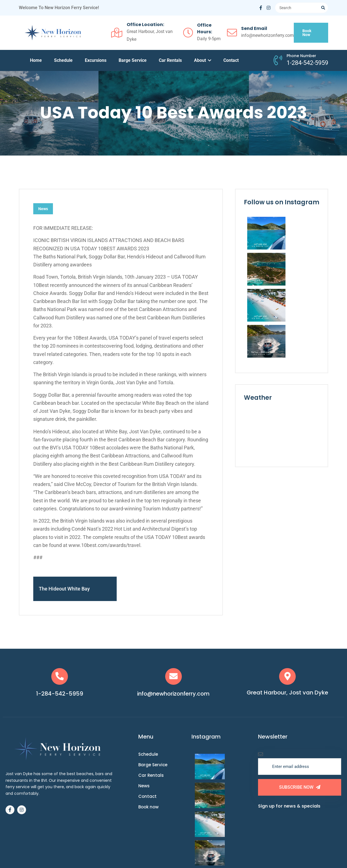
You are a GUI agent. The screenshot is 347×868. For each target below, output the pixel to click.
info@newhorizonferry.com (173, 695)
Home (36, 60)
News (43, 209)
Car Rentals (170, 60)
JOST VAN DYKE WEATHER (282, 358)
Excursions (96, 60)
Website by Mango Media (224, 848)
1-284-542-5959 (60, 695)
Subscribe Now (300, 789)
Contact (231, 60)
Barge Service (133, 60)
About (203, 60)
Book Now (307, 33)
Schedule (63, 60)
